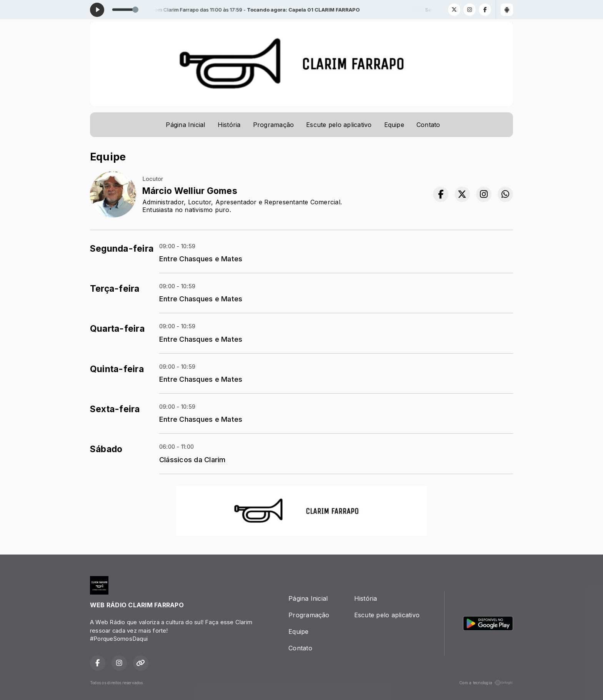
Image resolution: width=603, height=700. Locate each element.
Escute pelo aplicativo (339, 125)
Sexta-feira (115, 409)
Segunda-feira (122, 249)
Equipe (394, 125)
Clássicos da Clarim (192, 459)
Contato (428, 125)
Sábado (106, 449)
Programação (274, 125)
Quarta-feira (117, 329)
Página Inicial (185, 125)
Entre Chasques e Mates (201, 259)
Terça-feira (115, 289)
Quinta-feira (117, 369)
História (229, 125)
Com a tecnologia (486, 683)
